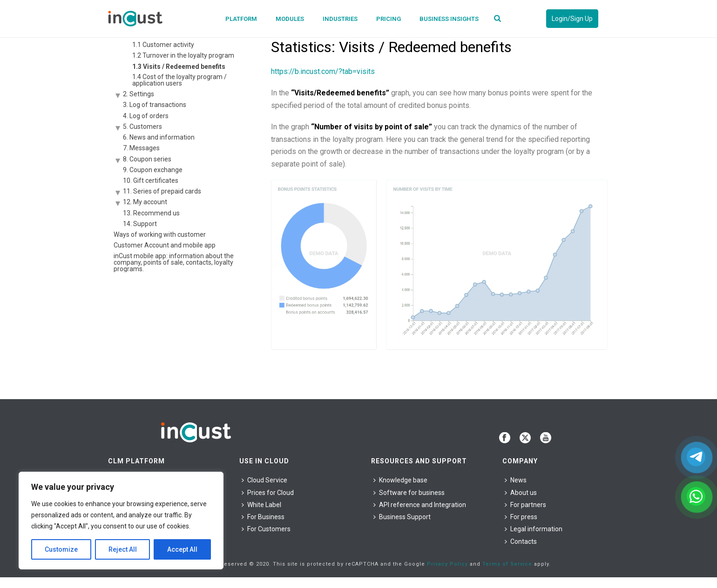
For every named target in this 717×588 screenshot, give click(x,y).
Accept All (182, 549)
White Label (261, 505)
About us (521, 493)
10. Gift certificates (151, 180)
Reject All (123, 549)
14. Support (140, 224)
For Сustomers (266, 529)
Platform (241, 19)
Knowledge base (400, 480)
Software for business (409, 493)
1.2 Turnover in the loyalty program (183, 55)
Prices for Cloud (268, 493)
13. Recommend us (151, 213)
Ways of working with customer (160, 234)
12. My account (145, 202)
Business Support (402, 517)
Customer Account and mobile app (165, 245)
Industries (340, 19)
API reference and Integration (420, 505)
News (516, 480)
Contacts (521, 541)
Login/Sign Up (572, 19)
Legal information (534, 529)
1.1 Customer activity (163, 45)
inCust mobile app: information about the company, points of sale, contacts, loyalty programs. (174, 262)
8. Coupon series (147, 159)
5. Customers (142, 127)
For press (521, 517)
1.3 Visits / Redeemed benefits (179, 67)
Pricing (389, 19)
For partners (525, 505)
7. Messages (141, 148)
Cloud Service (264, 480)
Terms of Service (507, 564)
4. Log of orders (146, 116)
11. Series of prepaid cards (162, 191)
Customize (61, 549)
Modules (290, 19)
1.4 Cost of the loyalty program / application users (179, 80)
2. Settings (139, 94)
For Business (263, 517)
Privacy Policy (447, 564)
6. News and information (159, 137)
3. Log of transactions (155, 105)
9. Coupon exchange (153, 170)
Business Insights (449, 19)
